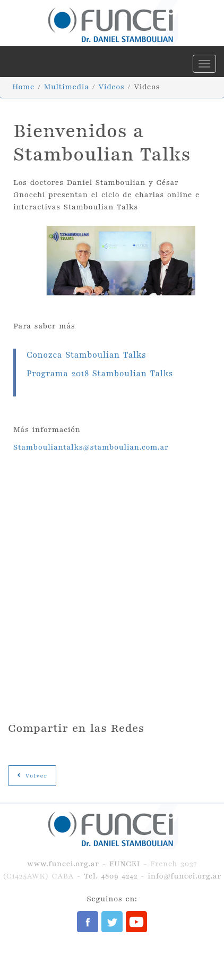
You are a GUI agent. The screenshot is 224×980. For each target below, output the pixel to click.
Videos (111, 87)
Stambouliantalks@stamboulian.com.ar (91, 447)
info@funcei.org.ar (184, 876)
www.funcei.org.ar (63, 864)
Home (23, 87)
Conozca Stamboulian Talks (86, 355)
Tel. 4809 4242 (111, 876)
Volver (32, 776)
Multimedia (67, 87)
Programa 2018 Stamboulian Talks (100, 374)
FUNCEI (125, 864)
